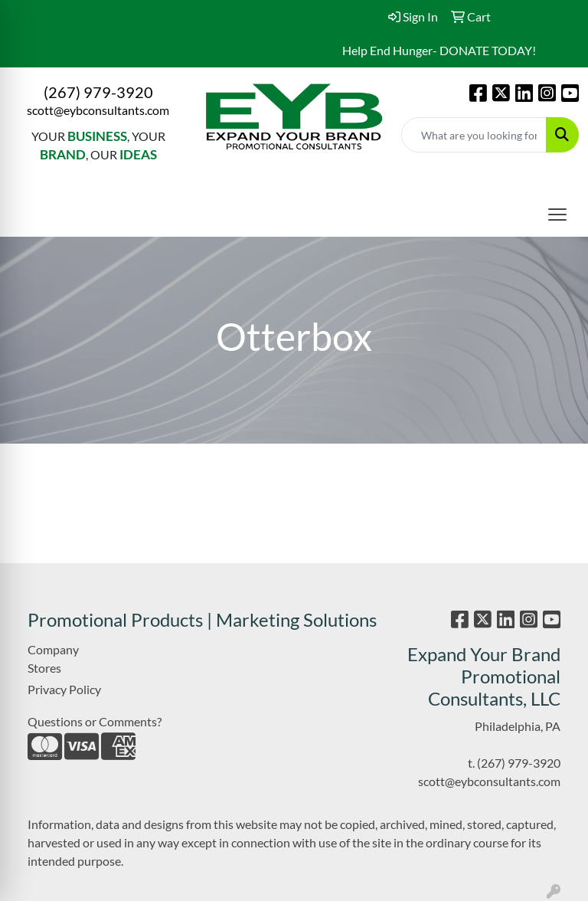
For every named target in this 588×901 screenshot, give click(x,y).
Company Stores (53, 659)
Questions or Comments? (95, 721)
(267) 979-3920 (98, 92)
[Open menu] (557, 215)
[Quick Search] (474, 135)
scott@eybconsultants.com (98, 110)
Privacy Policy (64, 689)
